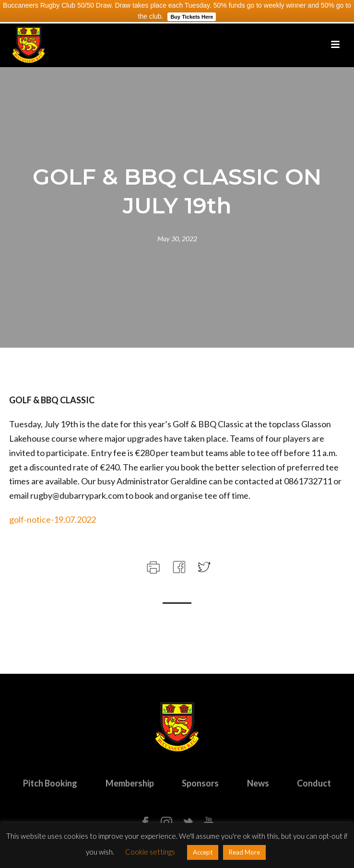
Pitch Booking (50, 783)
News (258, 783)
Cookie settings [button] (150, 852)
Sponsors (200, 783)
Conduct (314, 783)
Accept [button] (203, 852)
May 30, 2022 (177, 239)
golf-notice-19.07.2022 (53, 519)
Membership (130, 783)
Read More (244, 852)
